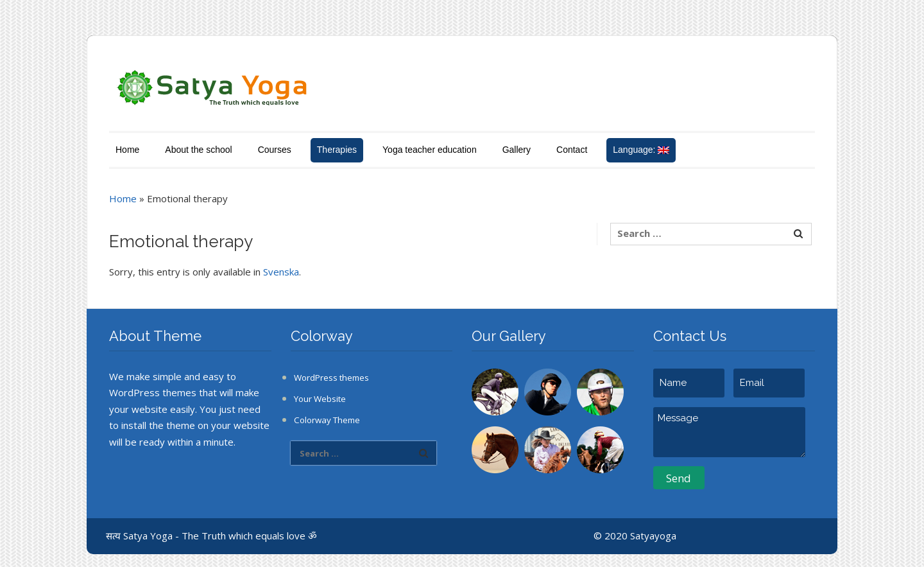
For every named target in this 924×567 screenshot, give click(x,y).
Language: (641, 150)
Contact (572, 150)
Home (127, 150)
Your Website (320, 399)
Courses (275, 150)
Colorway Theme (327, 420)
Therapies (337, 150)
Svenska (281, 272)
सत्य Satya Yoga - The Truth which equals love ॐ (211, 536)
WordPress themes (331, 378)
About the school (198, 150)
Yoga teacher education (430, 150)
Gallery (517, 150)
